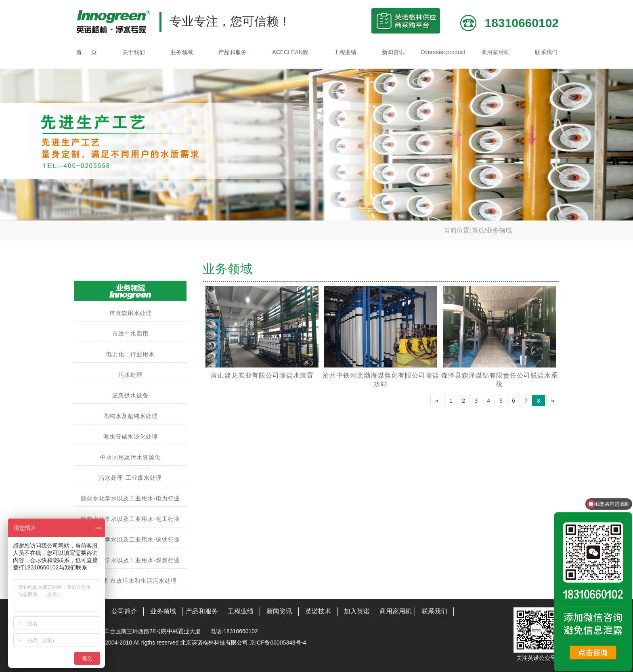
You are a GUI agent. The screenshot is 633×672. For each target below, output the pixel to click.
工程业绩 (345, 52)
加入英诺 (357, 611)
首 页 (87, 52)
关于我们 (134, 52)
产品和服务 (233, 52)
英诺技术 (318, 611)
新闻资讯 (393, 52)
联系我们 (546, 52)
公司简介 (124, 611)
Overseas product (443, 52)
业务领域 (182, 52)
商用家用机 (495, 52)
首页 (478, 230)
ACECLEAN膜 (290, 52)
